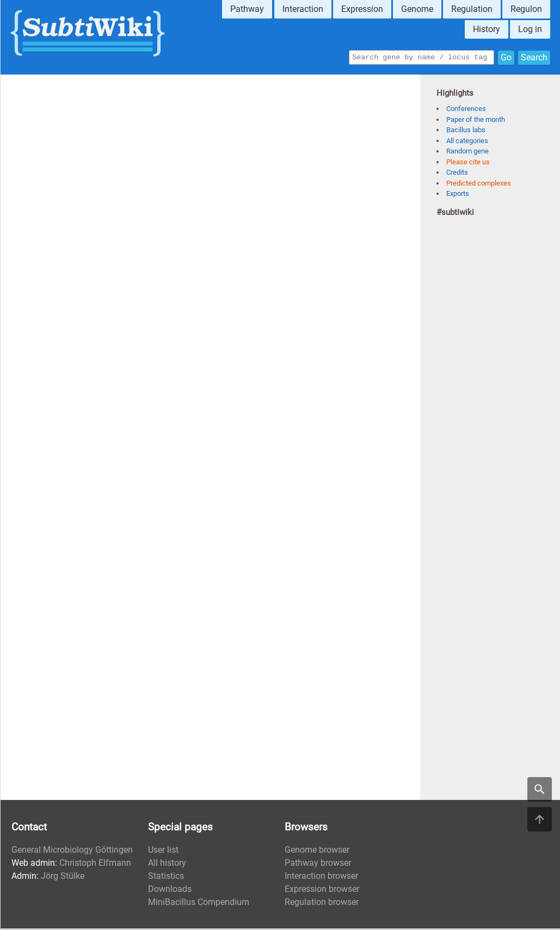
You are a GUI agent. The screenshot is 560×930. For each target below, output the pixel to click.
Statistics (166, 877)
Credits (457, 174)
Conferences (466, 110)
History (487, 29)
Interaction (303, 9)
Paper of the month (476, 121)
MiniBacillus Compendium (199, 904)
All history (167, 864)
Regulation (472, 9)
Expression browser (322, 891)
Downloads (170, 891)
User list (163, 851)
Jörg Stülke (63, 877)
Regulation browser (322, 904)
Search (534, 58)
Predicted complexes (479, 185)
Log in (530, 29)
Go (506, 58)
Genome (417, 9)
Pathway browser (318, 864)
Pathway (247, 9)
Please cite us (468, 164)
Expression (362, 9)
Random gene (467, 153)
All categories (467, 142)
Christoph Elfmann (95, 864)
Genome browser (317, 851)
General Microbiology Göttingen (72, 851)
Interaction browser (321, 877)
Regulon (526, 9)
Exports (458, 195)
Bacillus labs (466, 131)
